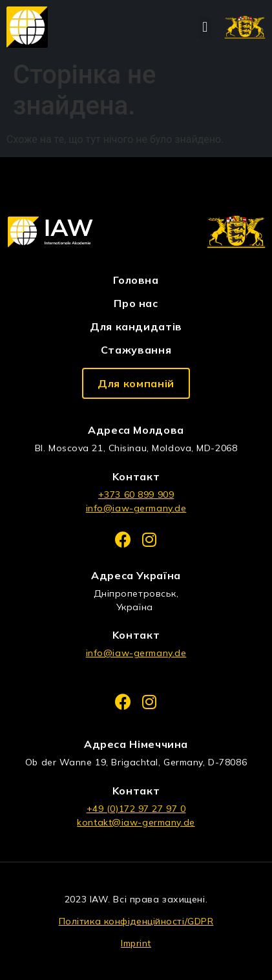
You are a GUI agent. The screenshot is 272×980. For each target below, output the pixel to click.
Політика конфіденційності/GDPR (136, 921)
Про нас (136, 303)
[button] (205, 27)
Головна (136, 280)
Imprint (136, 943)
